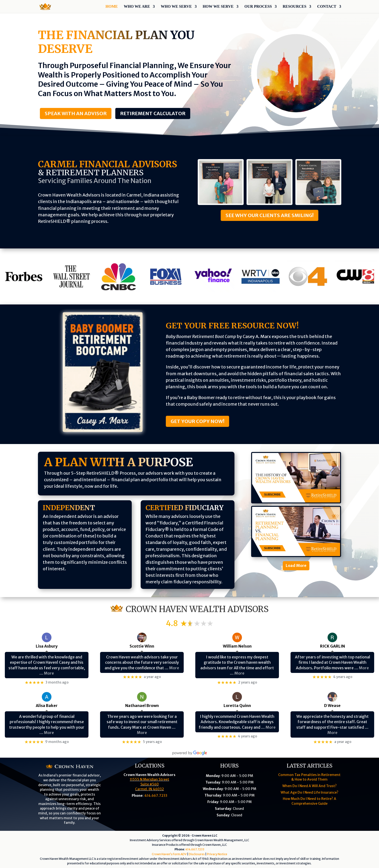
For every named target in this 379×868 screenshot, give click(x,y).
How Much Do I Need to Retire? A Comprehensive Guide (310, 801)
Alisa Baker (47, 706)
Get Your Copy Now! (197, 421)
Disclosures (197, 854)
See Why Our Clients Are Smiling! (270, 215)
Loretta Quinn (237, 706)
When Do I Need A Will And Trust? (310, 786)
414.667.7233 (156, 796)
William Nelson (237, 646)
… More (47, 673)
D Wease (332, 706)
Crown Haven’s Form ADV (169, 854)
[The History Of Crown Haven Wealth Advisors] (296, 478)
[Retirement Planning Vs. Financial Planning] (296, 532)
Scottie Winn (142, 646)
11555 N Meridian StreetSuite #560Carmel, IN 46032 (149, 784)
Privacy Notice (217, 854)
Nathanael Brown (142, 706)
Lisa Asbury (47, 646)
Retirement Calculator (153, 113)
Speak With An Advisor (76, 113)
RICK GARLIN (332, 646)
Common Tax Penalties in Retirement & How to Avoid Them (309, 777)
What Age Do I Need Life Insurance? (310, 792)
